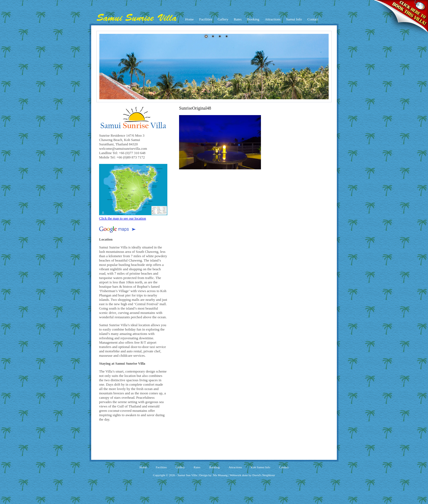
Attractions (273, 19)
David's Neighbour (264, 475)
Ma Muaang (220, 475)
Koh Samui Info (261, 467)
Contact (313, 19)
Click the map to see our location (133, 216)
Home (189, 19)
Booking (253, 19)
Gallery (223, 19)
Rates (238, 19)
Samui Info (294, 19)
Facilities (206, 19)
